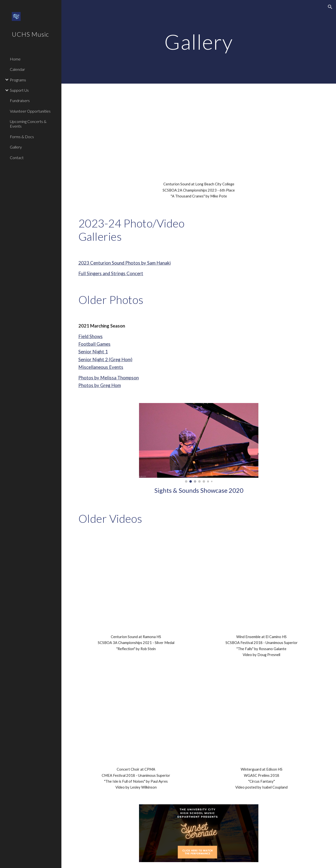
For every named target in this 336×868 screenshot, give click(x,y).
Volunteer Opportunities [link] (30, 111)
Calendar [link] (17, 69)
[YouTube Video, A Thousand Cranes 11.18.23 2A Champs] (199, 130)
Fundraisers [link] (20, 100)
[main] (199, 42)
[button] (330, 7)
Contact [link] (17, 157)
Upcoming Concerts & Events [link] (28, 124)
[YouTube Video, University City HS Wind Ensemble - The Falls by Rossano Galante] (261, 580)
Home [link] (15, 59)
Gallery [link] (16, 147)
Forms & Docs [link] (22, 137)
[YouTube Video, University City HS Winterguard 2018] (261, 712)
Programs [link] (18, 80)
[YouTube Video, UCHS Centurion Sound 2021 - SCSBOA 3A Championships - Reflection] (136, 580)
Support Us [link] (19, 90)
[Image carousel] (199, 443)
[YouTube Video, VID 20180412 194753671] (136, 712)
